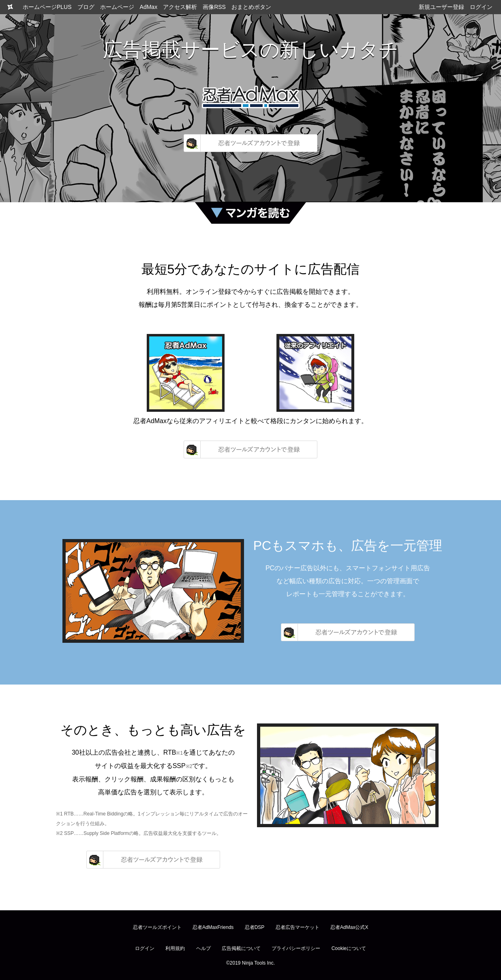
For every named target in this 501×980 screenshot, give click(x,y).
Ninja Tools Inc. (258, 963)
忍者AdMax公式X (349, 927)
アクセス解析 (180, 7)
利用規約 (175, 948)
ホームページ (117, 7)
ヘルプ (203, 948)
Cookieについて (349, 948)
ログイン (481, 7)
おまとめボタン (251, 7)
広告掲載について (241, 948)
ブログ (86, 7)
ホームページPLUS (47, 7)
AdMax (149, 7)
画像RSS (214, 7)
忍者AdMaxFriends (213, 927)
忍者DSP (255, 927)
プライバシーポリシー (296, 948)
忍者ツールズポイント (157, 927)
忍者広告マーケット (298, 927)
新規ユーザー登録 (441, 7)
